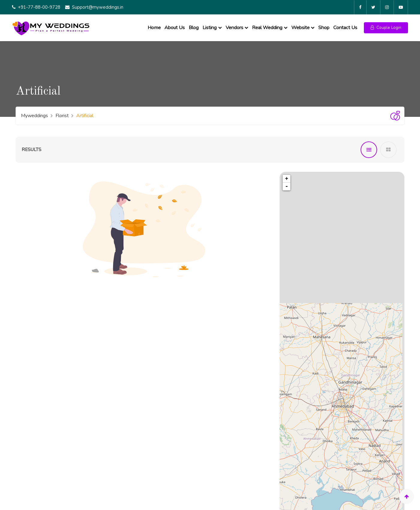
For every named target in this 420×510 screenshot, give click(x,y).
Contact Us (345, 26)
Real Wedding (267, 26)
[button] (386, 26)
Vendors (234, 26)
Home (154, 26)
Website (300, 26)
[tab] (369, 147)
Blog (194, 26)
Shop (324, 26)
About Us (175, 26)
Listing (210, 26)
